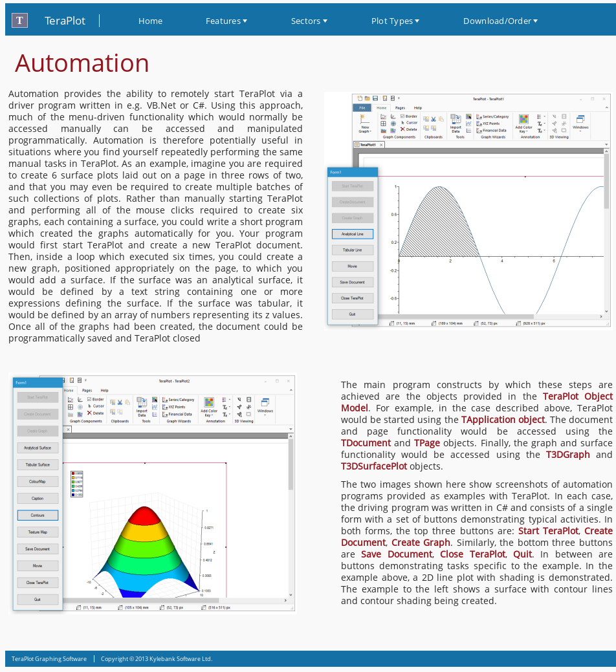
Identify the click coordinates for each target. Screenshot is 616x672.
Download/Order (497, 21)
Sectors (306, 21)
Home (151, 21)
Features (223, 21)
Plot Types (392, 21)
